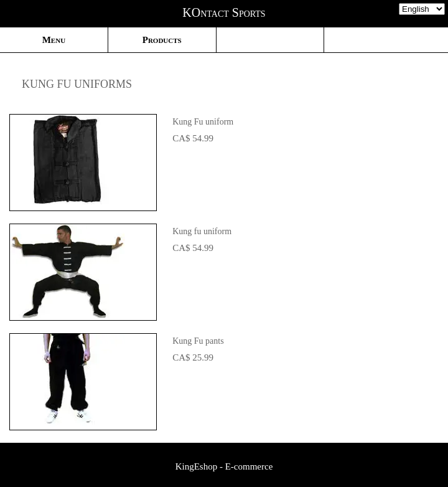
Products (162, 40)
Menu (54, 40)
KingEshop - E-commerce (224, 466)
